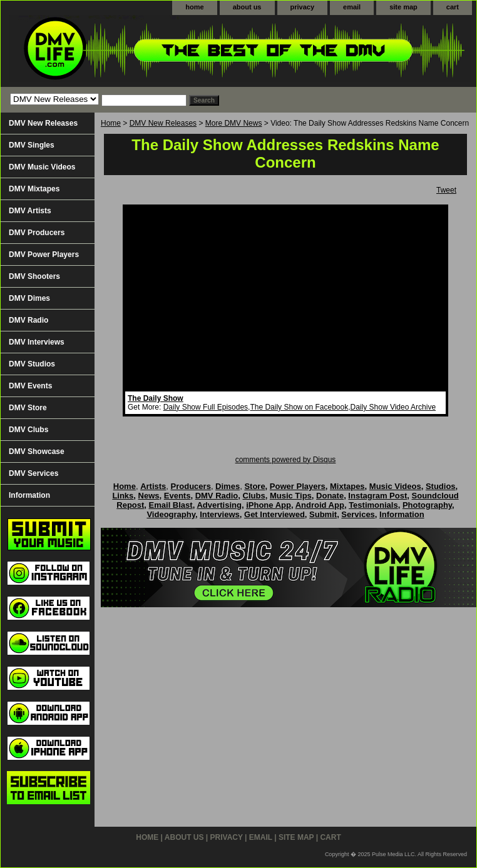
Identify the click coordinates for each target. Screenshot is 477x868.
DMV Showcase (37, 452)
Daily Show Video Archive (393, 407)
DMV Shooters (34, 276)
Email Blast (171, 505)
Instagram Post (377, 496)
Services (358, 514)
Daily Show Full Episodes (206, 407)
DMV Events (30, 386)
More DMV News (234, 123)
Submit (323, 514)
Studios (441, 486)
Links (123, 496)
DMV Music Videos (42, 167)
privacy (303, 7)
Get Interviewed (274, 514)
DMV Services (33, 473)
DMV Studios (32, 364)
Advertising (219, 505)
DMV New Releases (163, 123)
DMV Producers (37, 233)
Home (111, 123)
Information (29, 495)
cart (453, 7)
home (194, 7)
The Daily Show (156, 398)
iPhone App (269, 505)
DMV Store (28, 408)
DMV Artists (30, 211)
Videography (171, 514)
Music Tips (291, 496)
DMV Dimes (29, 298)
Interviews (220, 514)
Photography (427, 505)
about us (247, 7)
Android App (320, 505)
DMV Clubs (28, 430)
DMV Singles (32, 145)
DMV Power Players (44, 255)
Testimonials (373, 505)
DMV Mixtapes (34, 189)
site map (403, 7)
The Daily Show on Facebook (299, 407)
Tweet (446, 190)
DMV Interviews (37, 342)
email (352, 7)
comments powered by (286, 460)
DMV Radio (28, 320)
